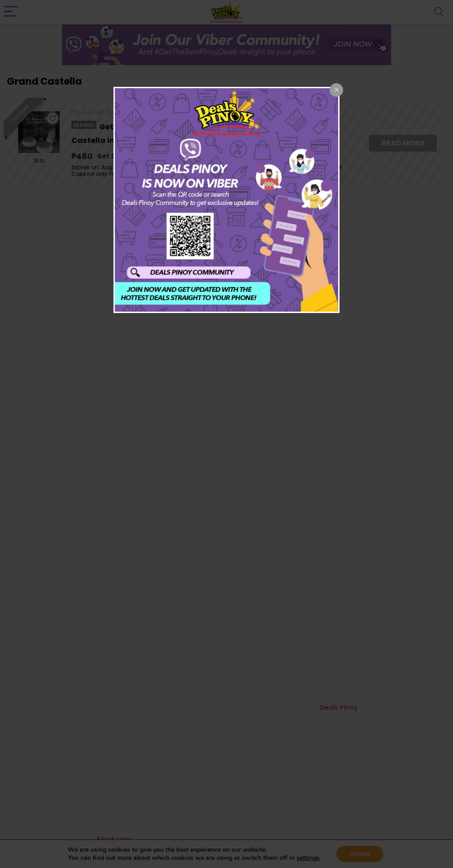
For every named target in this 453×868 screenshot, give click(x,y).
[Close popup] (336, 90)
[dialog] (226, 200)
